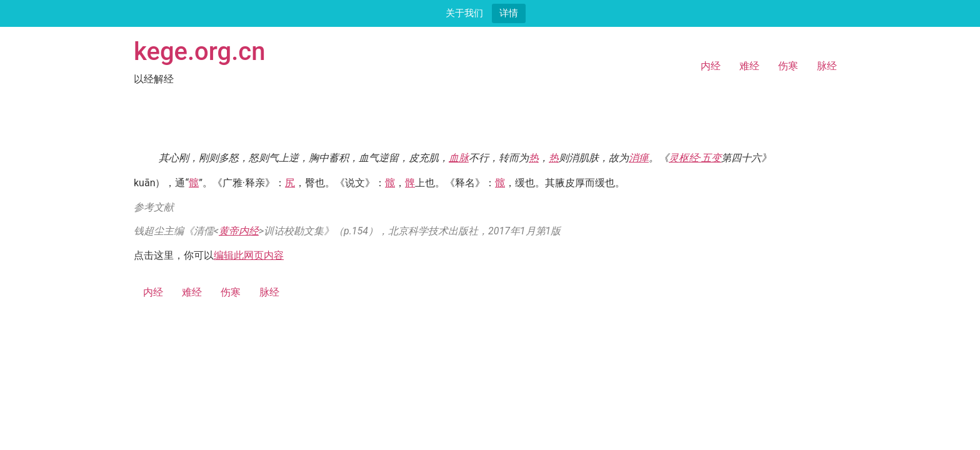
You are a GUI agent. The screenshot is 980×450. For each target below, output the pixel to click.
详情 (509, 13)
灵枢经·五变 (695, 158)
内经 (711, 66)
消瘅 (639, 158)
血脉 (459, 158)
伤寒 (788, 66)
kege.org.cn (200, 52)
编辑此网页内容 (249, 255)
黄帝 (229, 231)
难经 (749, 66)
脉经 (827, 66)
